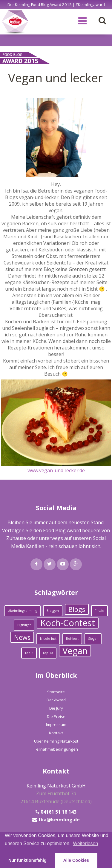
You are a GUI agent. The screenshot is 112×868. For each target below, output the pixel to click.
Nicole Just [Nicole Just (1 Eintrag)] (48, 639)
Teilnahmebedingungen (56, 749)
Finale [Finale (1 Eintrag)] (99, 611)
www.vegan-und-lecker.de (56, 470)
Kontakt (56, 733)
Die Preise (56, 716)
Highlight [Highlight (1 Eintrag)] (24, 625)
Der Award (56, 700)
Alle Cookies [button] (76, 860)
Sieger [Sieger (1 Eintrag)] (93, 639)
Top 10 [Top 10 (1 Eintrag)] (48, 653)
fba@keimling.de (59, 820)
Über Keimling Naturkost (56, 741)
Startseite (56, 692)
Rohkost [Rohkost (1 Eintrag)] (72, 639)
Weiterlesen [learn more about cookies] (85, 843)
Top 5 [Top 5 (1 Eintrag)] (29, 653)
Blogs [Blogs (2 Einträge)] (77, 609)
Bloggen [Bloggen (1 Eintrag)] (53, 611)
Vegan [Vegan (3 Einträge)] (75, 651)
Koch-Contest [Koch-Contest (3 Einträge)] (68, 623)
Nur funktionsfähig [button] (27, 860)
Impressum (56, 724)
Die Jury (56, 708)
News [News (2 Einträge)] (22, 637)
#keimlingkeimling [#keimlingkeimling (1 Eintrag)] (23, 611)
